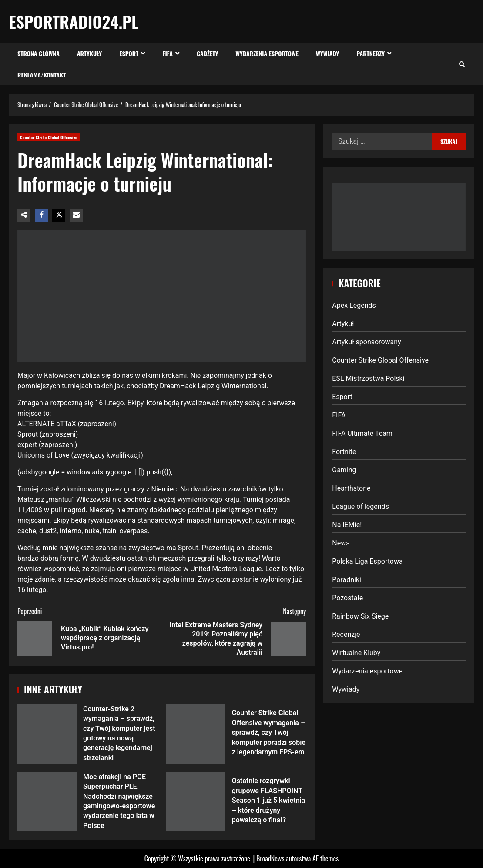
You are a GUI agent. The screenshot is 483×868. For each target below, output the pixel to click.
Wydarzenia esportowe (267, 53)
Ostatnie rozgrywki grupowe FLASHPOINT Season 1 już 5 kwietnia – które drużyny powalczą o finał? (196, 802)
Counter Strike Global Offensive (49, 137)
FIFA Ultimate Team (362, 433)
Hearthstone (351, 488)
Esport (129, 53)
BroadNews (270, 858)
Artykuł (343, 324)
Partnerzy (371, 53)
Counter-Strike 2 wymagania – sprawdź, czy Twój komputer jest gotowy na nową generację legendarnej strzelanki (47, 734)
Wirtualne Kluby (356, 653)
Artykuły (89, 53)
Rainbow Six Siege (360, 616)
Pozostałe (347, 598)
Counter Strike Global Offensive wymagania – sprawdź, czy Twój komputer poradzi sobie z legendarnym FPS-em (196, 734)
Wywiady (327, 53)
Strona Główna (39, 53)
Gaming (344, 470)
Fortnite (344, 452)
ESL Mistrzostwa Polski (368, 378)
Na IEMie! (347, 525)
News (341, 543)
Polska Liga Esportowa (367, 561)
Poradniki (347, 580)
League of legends (361, 506)
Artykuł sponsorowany (366, 342)
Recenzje (346, 634)
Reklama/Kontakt (42, 75)
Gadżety (207, 53)
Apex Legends (354, 305)
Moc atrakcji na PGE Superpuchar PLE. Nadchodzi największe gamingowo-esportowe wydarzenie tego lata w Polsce (47, 802)
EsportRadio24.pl (74, 21)
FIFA (168, 53)
